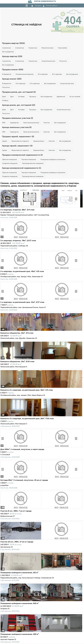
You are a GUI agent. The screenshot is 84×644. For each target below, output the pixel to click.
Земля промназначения (31, 123)
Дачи (12, 97)
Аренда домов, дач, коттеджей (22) (19, 105)
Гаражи (5, 141)
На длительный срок (48, 61)
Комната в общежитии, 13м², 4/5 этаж (17, 333)
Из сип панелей (75, 97)
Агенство (47, 123)
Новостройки (62, 48)
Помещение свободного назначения (53, 160)
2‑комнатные (20, 48)
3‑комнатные (33, 48)
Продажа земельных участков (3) (17, 118)
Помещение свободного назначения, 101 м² (19, 573)
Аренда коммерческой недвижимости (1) (22, 168)
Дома (4, 97)
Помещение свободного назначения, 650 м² (20, 604)
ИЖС (4, 123)
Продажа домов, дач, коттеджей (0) (19, 92)
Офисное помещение (10, 160)
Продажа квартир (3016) (13, 43)
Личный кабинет (50, 6)
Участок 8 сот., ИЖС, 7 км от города (16, 511)
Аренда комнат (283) (12, 79)
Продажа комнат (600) (13, 70)
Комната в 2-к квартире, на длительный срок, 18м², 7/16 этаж (27, 419)
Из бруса (5, 100)
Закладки (36, 6)
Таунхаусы (33, 97)
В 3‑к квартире (57, 74)
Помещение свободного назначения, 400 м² (20, 634)
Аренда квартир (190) (12, 56)
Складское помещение (10, 163)
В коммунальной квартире (25, 74)
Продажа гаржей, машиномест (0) (18, 137)
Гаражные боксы (39, 141)
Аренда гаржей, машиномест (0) (17, 146)
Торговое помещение (29, 160)
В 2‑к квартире (43, 74)
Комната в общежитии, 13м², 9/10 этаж (17, 362)
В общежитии (7, 74)
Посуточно (63, 61)
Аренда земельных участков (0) (17, 127)
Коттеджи (21, 97)
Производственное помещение (33, 163)
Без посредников (8, 52)
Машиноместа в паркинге (20, 141)
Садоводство (14, 123)
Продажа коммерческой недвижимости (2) (22, 155)
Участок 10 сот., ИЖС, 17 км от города (17, 542)
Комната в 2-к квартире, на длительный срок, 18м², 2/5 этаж (27, 390)
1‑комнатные (6, 48)
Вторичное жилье (47, 48)
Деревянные (61, 97)
